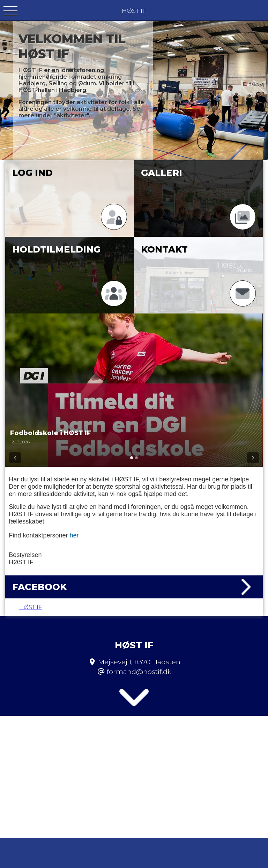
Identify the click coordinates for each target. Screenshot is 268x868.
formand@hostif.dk (139, 654)
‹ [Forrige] (15, 458)
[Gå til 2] (136, 458)
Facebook (134, 587)
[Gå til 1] (132, 458)
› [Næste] (253, 458)
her (74, 535)
